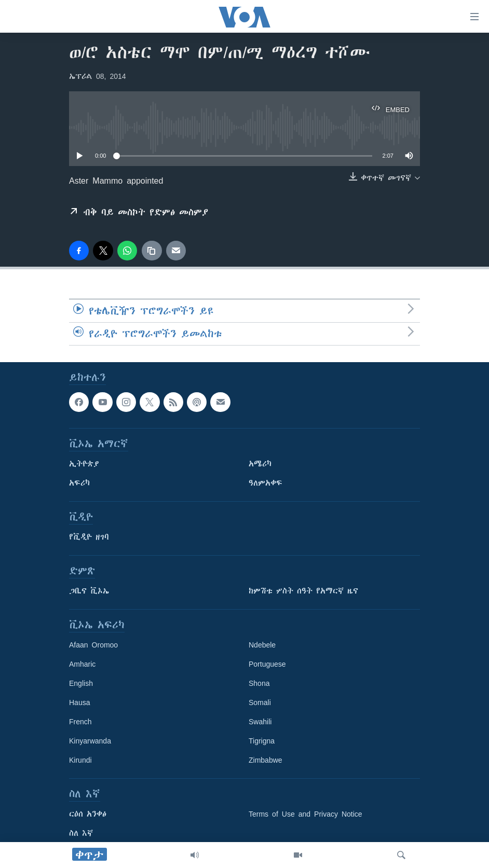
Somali (260, 702)
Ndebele (262, 645)
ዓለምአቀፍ (266, 483)
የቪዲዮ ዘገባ (89, 537)
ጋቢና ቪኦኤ (89, 591)
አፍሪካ (79, 483)
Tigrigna (262, 741)
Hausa (79, 702)
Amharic (82, 664)
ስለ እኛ (81, 833)
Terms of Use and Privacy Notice (305, 814)
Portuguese (267, 664)
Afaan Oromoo (93, 645)
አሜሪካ (260, 464)
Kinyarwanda (90, 741)
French (80, 722)
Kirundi (80, 760)
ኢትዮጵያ (84, 464)
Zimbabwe (266, 760)
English (81, 683)
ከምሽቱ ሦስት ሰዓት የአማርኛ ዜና (303, 591)
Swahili (260, 722)
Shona (259, 683)
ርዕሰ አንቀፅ (88, 814)
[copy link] (152, 251)
